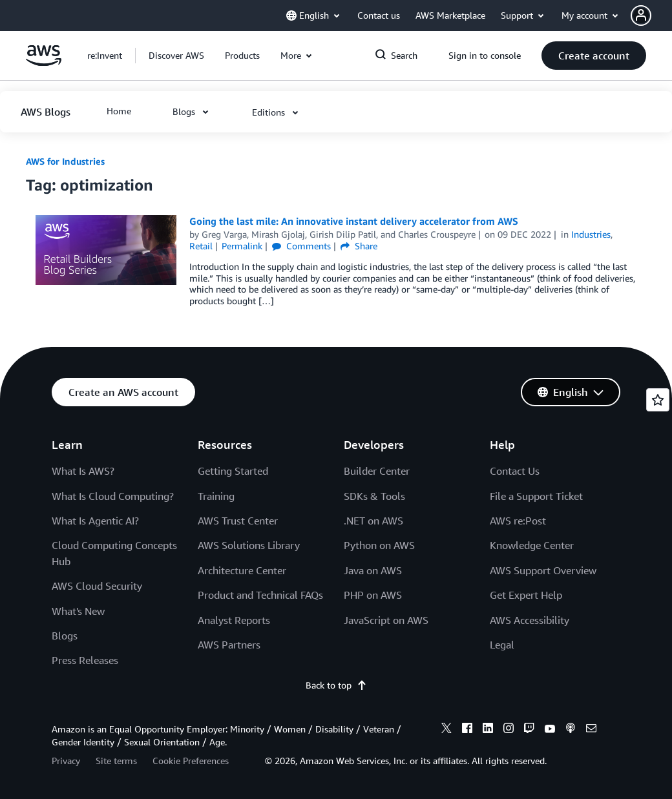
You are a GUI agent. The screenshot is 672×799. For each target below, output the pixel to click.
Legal (502, 645)
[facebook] (467, 730)
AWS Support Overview (543, 570)
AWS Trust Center (238, 521)
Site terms (116, 761)
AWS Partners (229, 645)
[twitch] (529, 730)
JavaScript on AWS (386, 620)
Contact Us (515, 471)
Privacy (66, 761)
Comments (301, 246)
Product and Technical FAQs (260, 595)
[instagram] (509, 730)
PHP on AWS (373, 595)
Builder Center (377, 471)
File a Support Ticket (536, 496)
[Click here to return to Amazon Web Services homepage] (44, 62)
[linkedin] (488, 730)
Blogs (65, 636)
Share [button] (359, 246)
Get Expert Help (526, 595)
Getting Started (233, 471)
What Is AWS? (83, 471)
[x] (446, 730)
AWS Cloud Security (97, 586)
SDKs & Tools (374, 496)
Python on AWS (379, 545)
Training (216, 496)
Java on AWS (373, 570)
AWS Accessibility (530, 620)
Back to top (336, 685)
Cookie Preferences (191, 761)
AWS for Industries (65, 161)
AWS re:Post (518, 521)
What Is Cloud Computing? (113, 496)
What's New (78, 611)
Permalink (242, 246)
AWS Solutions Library (249, 545)
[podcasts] (571, 730)
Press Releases (85, 660)
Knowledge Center (532, 545)
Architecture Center (242, 570)
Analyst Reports (234, 620)
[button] (651, 16)
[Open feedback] (658, 400)
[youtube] (550, 730)
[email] (591, 730)
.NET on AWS (373, 521)
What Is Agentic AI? (95, 521)
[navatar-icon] (641, 16)
